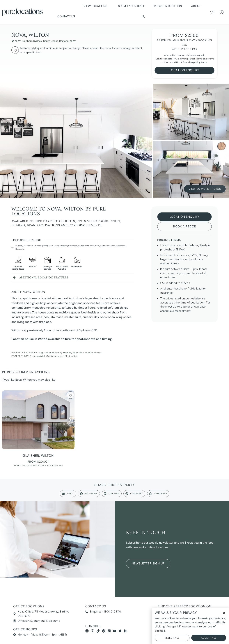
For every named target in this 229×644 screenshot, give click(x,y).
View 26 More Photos (205, 188)
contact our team (171, 311)
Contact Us (66, 16)
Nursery (19, 246)
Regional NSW (68, 41)
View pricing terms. (198, 62)
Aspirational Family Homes (55, 353)
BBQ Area (48, 246)
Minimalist (71, 356)
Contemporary (55, 356)
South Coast (51, 41)
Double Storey (61, 246)
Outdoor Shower (86, 246)
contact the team (100, 48)
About (197, 6)
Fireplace (28, 246)
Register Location (168, 6)
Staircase (73, 246)
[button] (143, 16)
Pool (97, 246)
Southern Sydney (32, 41)
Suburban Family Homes (87, 353)
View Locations (96, 6)
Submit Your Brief (131, 6)
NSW (18, 41)
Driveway (38, 246)
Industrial (39, 356)
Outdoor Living (108, 246)
